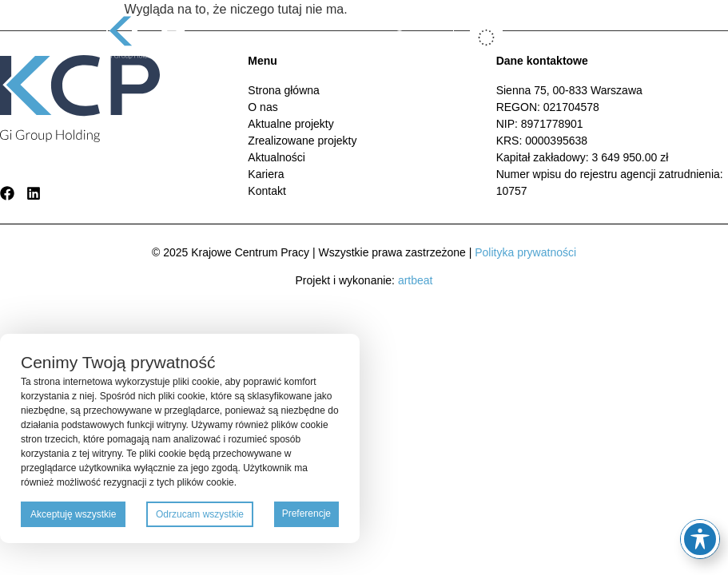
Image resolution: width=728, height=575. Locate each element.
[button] (588, 38)
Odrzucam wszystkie (200, 514)
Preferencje (306, 514)
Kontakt (267, 191)
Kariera (266, 174)
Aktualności (276, 157)
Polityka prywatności (525, 252)
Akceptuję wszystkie (73, 514)
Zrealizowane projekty (302, 141)
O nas (263, 107)
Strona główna (284, 90)
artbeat (416, 280)
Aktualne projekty (290, 124)
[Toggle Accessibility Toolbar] (700, 539)
